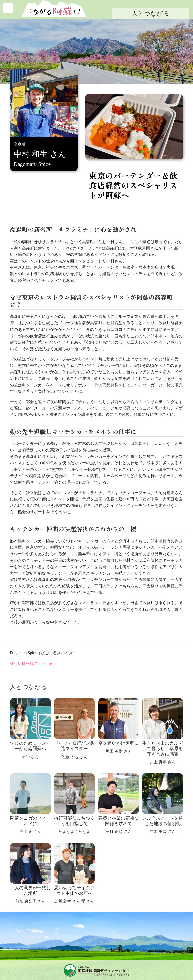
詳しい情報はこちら (28, 663)
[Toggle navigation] (8, 8)
